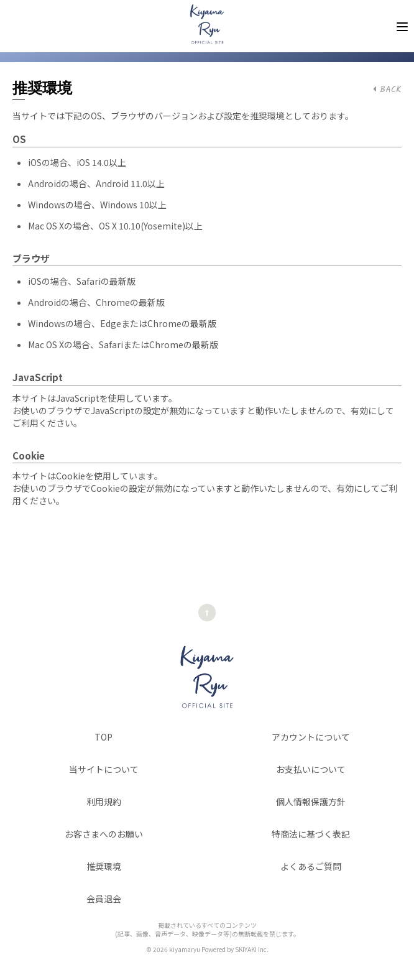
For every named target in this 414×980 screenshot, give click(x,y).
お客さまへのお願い (104, 834)
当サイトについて (104, 769)
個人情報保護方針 (311, 802)
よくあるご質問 (311, 866)
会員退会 (104, 899)
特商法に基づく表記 (311, 834)
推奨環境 (104, 866)
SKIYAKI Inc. (252, 949)
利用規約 (104, 802)
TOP (103, 737)
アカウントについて (311, 737)
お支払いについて (311, 769)
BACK (387, 90)
